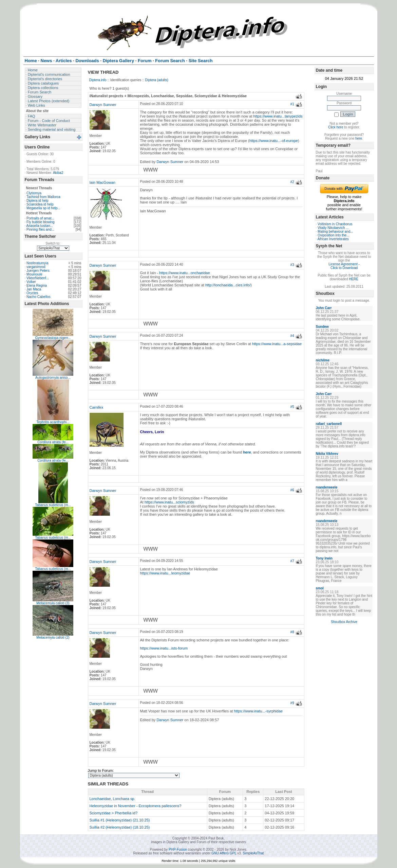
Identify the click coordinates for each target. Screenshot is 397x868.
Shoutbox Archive (344, 622)
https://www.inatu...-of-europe (274, 141)
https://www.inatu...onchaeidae (184, 273)
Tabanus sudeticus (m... (53, 505)
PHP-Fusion (178, 849)
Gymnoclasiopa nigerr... (53, 338)
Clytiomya (34, 193)
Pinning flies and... (40, 229)
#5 (292, 407)
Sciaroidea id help (40, 204)
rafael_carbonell (329, 424)
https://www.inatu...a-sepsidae (277, 344)
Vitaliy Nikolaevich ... (333, 228)
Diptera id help (37, 201)
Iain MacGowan (102, 182)
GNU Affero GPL (224, 853)
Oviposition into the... (333, 235)
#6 (292, 490)
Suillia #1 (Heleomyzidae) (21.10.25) (120, 820)
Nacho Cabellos (39, 297)
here (359, 138)
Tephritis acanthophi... (53, 422)
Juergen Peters (38, 271)
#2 (292, 182)
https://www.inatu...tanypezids (278, 116)
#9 (292, 703)
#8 (292, 632)
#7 (292, 561)
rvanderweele (327, 487)
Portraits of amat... (40, 218)
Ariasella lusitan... (40, 226)
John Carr (324, 308)
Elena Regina (37, 286)
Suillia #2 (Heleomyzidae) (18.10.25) (120, 827)
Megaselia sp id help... (43, 208)
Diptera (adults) (157, 80)
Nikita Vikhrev (327, 454)
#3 (292, 265)
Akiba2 (58, 173)
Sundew (322, 327)
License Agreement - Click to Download (344, 266)
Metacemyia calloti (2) (53, 637)
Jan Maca (34, 289)
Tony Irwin (324, 558)
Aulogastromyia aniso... (53, 378)
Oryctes (32, 293)
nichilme (323, 360)
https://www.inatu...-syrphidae (258, 711)
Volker (31, 282)
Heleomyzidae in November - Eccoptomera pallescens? (136, 806)
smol (320, 588)
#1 (292, 104)
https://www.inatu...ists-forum (164, 648)
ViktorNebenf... (38, 278)
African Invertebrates (333, 239)
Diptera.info (98, 80)
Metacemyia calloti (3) (53, 603)
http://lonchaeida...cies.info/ (228, 285)
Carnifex (97, 407)
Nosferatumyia (37, 263)
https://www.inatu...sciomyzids (169, 502)
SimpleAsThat (253, 853)
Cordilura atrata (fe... (53, 442)
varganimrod (36, 267)
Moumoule (34, 274)
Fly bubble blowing (41, 222)
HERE (354, 279)
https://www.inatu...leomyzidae (165, 573)
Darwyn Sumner (103, 105)
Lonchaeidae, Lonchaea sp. (112, 799)
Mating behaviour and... (335, 232)
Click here (336, 127)
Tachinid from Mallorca (43, 197)
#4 (292, 336)
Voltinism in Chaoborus (335, 224)
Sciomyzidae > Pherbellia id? (114, 813)
